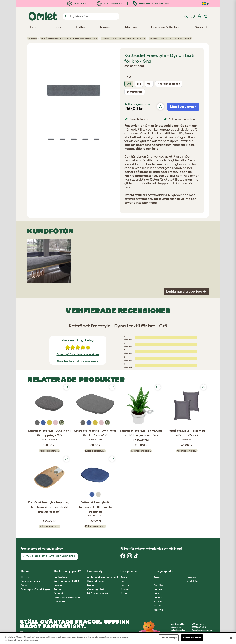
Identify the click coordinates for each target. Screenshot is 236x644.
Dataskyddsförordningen (35, 589)
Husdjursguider (164, 571)
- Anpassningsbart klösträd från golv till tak (69, 38)
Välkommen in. (31, 632)
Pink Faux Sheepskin (169, 84)
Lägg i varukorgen (183, 107)
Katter (124, 593)
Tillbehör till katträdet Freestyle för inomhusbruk (123, 38)
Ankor (124, 577)
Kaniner (125, 589)
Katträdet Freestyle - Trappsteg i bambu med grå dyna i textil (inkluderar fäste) (49, 507)
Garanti (58, 593)
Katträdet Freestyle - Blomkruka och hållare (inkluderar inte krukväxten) (141, 435)
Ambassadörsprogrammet (103, 577)
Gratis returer (77, 3)
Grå (129, 84)
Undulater (193, 581)
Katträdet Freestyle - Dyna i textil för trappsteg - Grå (49, 435)
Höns (123, 581)
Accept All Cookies (192, 638)
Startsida (32, 38)
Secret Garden (135, 92)
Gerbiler (158, 585)
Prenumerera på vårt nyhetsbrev (151, 3)
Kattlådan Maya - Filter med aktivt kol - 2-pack (187, 435)
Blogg (91, 585)
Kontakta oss (61, 577)
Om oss (25, 577)
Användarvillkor (178, 624)
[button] (184, 571)
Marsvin (158, 610)
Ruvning (192, 577)
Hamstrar (159, 589)
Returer (58, 589)
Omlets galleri (96, 589)
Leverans (59, 585)
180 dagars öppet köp (110, 3)
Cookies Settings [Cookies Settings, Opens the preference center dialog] (169, 638)
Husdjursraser (130, 571)
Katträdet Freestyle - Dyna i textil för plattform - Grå (95, 435)
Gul (149, 84)
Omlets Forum (95, 581)
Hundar (125, 585)
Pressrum (26, 585)
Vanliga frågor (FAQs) (66, 581)
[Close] (231, 638)
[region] (118, 638)
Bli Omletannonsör (98, 593)
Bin (155, 581)
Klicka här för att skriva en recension (78, 361)
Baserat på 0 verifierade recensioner (78, 354)
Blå (139, 84)
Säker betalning (139, 119)
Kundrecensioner (30, 581)
